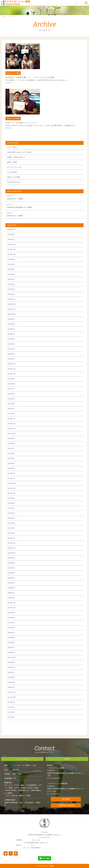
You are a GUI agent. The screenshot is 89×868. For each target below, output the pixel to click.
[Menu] (86, 3)
